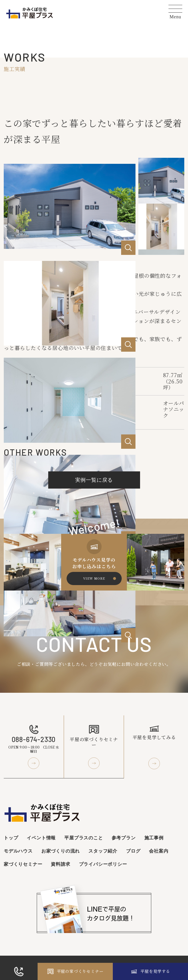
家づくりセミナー (23, 864)
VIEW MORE (94, 578)
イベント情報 (41, 838)
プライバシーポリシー (103, 864)
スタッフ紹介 (103, 851)
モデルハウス (18, 851)
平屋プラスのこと (84, 838)
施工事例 (154, 838)
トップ (11, 838)
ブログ (133, 851)
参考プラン (124, 838)
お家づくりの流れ (61, 851)
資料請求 (60, 864)
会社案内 (159, 851)
